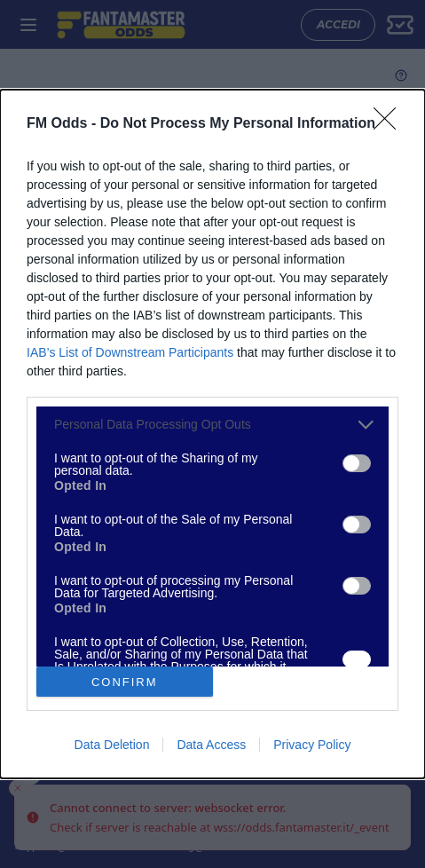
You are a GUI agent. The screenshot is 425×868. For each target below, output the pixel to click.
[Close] (390, 124)
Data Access (211, 745)
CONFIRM (125, 681)
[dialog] (212, 434)
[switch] (357, 463)
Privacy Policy (312, 745)
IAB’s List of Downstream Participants (130, 352)
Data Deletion (112, 745)
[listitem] (212, 425)
